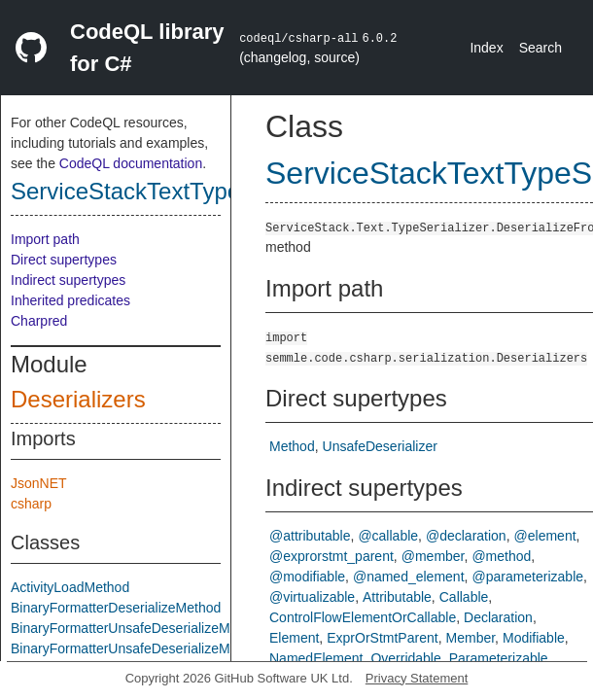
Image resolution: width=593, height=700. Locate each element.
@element (545, 536)
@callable (388, 536)
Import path (45, 239)
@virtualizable (312, 597)
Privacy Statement (417, 678)
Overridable (405, 658)
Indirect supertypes (68, 280)
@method (501, 556)
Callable (464, 597)
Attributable (397, 597)
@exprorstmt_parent (331, 556)
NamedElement (316, 658)
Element (294, 638)
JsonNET (39, 483)
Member (471, 638)
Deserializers (78, 399)
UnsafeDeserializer (380, 446)
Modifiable (534, 638)
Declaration (498, 617)
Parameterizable (499, 658)
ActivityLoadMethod (70, 587)
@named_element (409, 577)
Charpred (39, 321)
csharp (31, 504)
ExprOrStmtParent (382, 638)
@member (433, 556)
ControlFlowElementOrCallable (363, 617)
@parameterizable (527, 577)
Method (292, 446)
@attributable (310, 536)
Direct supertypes (64, 260)
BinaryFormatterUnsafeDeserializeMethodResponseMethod (191, 648)
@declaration (466, 536)
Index (486, 48)
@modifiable (307, 577)
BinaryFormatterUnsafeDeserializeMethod (138, 628)
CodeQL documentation (131, 163)
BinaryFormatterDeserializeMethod (116, 608)
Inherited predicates (70, 300)
